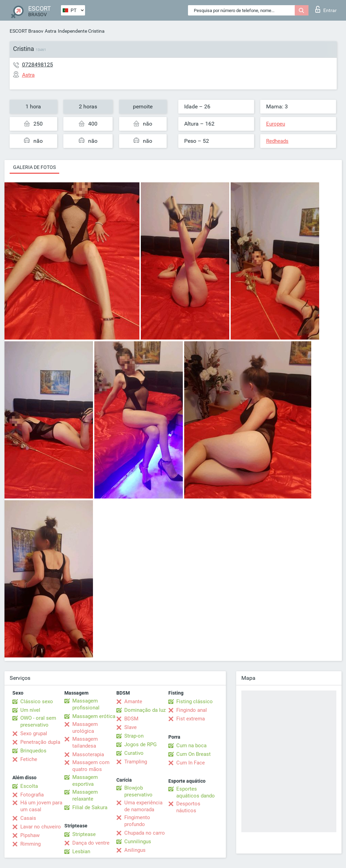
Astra (51, 31)
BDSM (131, 719)
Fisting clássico (195, 701)
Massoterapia (88, 754)
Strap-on (134, 736)
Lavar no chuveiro (41, 827)
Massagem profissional (86, 704)
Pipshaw (30, 835)
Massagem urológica (85, 728)
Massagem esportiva (85, 781)
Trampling (136, 762)
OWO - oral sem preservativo (38, 721)
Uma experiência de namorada (143, 806)
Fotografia (32, 795)
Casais (28, 818)
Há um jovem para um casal (41, 806)
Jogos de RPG (140, 744)
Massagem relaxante (85, 795)
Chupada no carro (145, 833)
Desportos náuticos (188, 807)
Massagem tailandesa (85, 742)
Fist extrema (191, 719)
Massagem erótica (94, 716)
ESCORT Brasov (27, 31)
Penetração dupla (40, 742)
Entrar (326, 9)
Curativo (134, 753)
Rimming (30, 844)
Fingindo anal (192, 710)
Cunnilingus (138, 842)
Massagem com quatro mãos (91, 766)
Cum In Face (191, 763)
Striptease (84, 834)
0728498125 (38, 65)
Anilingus (135, 850)
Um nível (30, 710)
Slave (130, 727)
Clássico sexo (37, 701)
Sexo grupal (34, 733)
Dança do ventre (91, 843)
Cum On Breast (193, 754)
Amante (133, 701)
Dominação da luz (145, 710)
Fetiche (29, 759)
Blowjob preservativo (138, 791)
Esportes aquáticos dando (196, 792)
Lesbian (81, 851)
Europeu (276, 124)
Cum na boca (191, 746)
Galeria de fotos (34, 167)
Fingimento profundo (137, 821)
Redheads (277, 141)
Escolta (29, 786)
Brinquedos (33, 751)
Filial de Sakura (90, 807)
